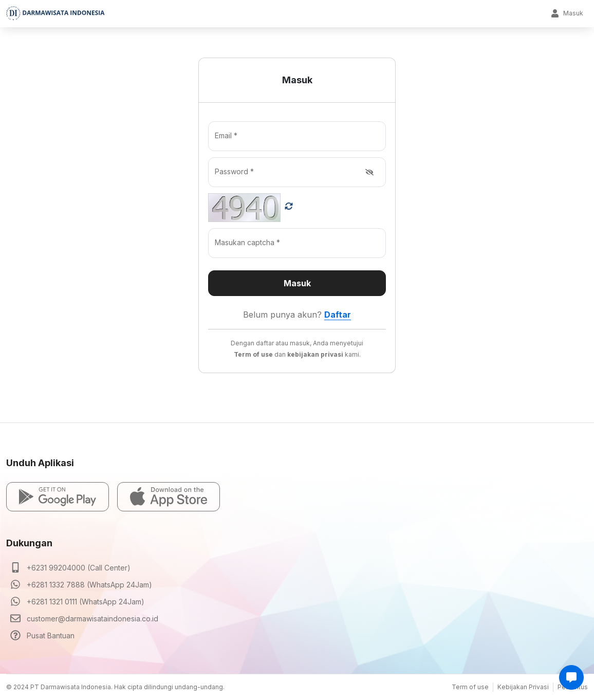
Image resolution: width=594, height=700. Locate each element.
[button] (58, 497)
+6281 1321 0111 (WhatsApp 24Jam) (86, 602)
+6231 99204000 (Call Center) (79, 568)
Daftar (338, 315)
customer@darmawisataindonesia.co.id (92, 619)
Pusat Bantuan (51, 635)
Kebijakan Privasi (523, 687)
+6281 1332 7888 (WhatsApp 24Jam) (89, 585)
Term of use (470, 687)
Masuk (567, 13)
